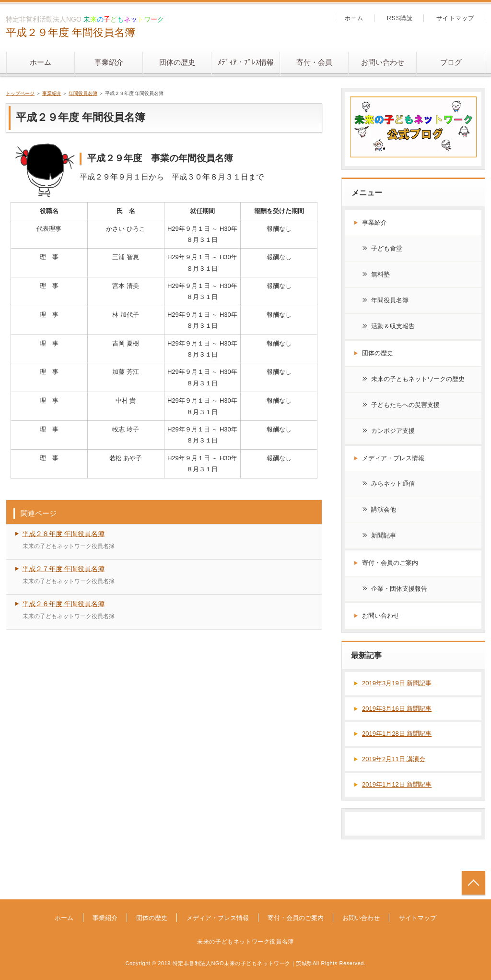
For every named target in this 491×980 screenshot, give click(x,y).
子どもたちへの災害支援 (405, 405)
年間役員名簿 (83, 93)
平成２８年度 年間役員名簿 (63, 534)
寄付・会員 (314, 62)
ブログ (451, 62)
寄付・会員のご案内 (390, 563)
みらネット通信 (393, 484)
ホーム (41, 62)
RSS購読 (400, 18)
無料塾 (380, 274)
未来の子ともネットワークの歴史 (418, 379)
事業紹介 (109, 62)
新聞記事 (384, 535)
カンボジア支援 (393, 431)
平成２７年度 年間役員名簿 (63, 569)
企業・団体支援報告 (399, 589)
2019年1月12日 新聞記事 (397, 784)
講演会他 (384, 509)
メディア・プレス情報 (393, 458)
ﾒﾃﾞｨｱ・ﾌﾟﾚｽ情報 (246, 62)
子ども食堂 (387, 248)
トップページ (20, 93)
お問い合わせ (383, 62)
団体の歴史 (177, 62)
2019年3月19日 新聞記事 (397, 683)
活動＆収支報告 (393, 326)
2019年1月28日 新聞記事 (397, 734)
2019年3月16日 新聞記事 (397, 709)
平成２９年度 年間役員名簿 (70, 32)
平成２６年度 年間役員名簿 (63, 604)
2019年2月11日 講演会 (394, 759)
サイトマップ (455, 18)
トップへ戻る (473, 883)
